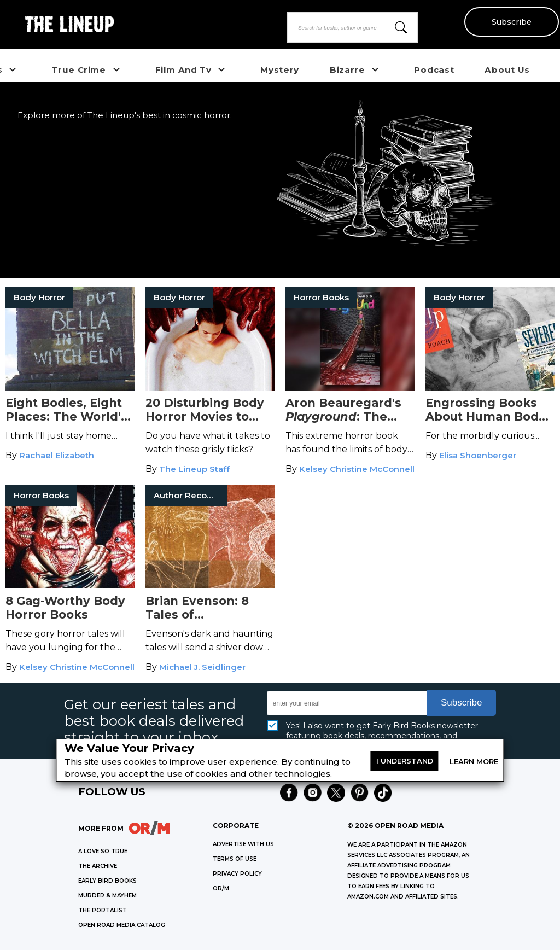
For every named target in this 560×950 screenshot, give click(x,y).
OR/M (221, 888)
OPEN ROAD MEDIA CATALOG (122, 925)
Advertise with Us (243, 844)
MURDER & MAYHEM (107, 896)
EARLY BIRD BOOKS (107, 881)
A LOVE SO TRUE (103, 851)
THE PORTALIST (103, 910)
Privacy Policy (237, 874)
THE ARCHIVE (98, 866)
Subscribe (511, 22)
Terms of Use (235, 859)
